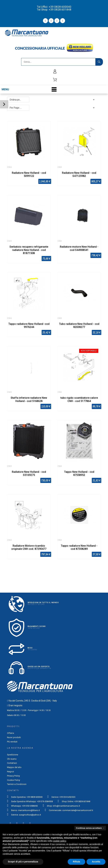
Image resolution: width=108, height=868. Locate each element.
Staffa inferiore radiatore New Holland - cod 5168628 (29, 399)
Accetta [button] (96, 862)
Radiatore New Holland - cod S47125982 (79, 174)
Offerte (10, 733)
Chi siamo (12, 759)
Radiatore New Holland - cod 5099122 (29, 174)
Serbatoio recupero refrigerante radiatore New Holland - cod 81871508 (29, 250)
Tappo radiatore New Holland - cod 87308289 (79, 547)
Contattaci (12, 763)
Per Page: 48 (16, 108)
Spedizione (13, 755)
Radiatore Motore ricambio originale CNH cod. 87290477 (29, 547)
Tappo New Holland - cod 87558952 (79, 473)
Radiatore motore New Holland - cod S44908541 (79, 248)
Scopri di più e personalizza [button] (23, 862)
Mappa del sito (14, 767)
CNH (10, 167)
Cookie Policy (14, 780)
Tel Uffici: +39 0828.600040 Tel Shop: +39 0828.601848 (54, 8)
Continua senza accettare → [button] (90, 828)
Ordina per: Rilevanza (19, 100)
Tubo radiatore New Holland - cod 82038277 (79, 325)
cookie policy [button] (59, 841)
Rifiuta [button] (77, 862)
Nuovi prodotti (14, 737)
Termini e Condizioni (17, 784)
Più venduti (12, 742)
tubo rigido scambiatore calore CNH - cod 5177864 (79, 399)
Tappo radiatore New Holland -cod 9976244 (29, 325)
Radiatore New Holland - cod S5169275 (29, 473)
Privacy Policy (13, 776)
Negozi (11, 772)
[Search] (58, 62)
